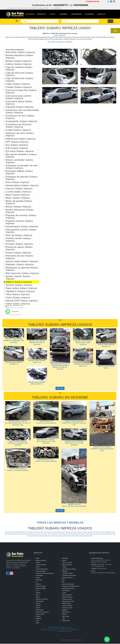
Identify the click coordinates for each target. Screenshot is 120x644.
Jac (43, 534)
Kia (57, 534)
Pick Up (38, 604)
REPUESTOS (41, 14)
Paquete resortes (67, 599)
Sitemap (51, 628)
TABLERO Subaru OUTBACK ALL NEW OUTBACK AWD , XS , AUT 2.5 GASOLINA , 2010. (18, 423)
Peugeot (30, 536)
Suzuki (69, 536)
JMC (49, 534)
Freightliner (108, 532)
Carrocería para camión (69, 569)
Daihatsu (68, 532)
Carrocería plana (41, 571)
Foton (103, 532)
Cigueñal (65, 571)
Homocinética (66, 591)
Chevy (45, 532)
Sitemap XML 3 (65, 630)
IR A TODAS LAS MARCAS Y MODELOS (60, 42)
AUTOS (52, 14)
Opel (114, 534)
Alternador (65, 559)
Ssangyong (59, 536)
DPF (63, 580)
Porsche (35, 536)
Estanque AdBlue (41, 589)
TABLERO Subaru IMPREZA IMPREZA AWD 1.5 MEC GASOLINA (83, 343)
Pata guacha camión (68, 602)
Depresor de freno (67, 578)
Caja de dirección (41, 565)
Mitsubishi (105, 534)
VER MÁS (60, 389)
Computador (39, 576)
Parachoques (40, 602)
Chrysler (50, 532)
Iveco (40, 534)
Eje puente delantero (68, 584)
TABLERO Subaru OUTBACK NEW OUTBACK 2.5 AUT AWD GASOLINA (46, 441)
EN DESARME (30, 14)
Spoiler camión (40, 614)
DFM (72, 532)
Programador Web (77, 640)
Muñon (38, 597)
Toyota (77, 536)
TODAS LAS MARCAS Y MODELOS (60, 523)
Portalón (38, 606)
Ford (99, 532)
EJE (63, 582)
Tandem (38, 617)
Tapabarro (39, 619)
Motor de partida (67, 595)
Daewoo (60, 532)
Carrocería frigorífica (42, 569)
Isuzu (36, 534)
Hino (16, 534)
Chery (35, 532)
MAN (80, 534)
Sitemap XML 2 (55, 630)
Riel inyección (66, 612)
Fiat (96, 532)
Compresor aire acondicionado (45, 574)
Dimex (80, 532)
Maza (37, 595)
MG (101, 534)
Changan (31, 532)
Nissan (110, 534)
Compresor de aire (67, 574)
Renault (40, 536)
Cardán (64, 567)
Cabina (38, 563)
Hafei (13, 534)
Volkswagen (82, 536)
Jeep (46, 534)
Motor (37, 559)
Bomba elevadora (41, 561)
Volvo (88, 536)
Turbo (37, 621)
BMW (17, 532)
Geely (113, 532)
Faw (94, 532)
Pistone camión (67, 604)
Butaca (64, 561)
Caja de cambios (67, 563)
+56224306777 (60, 5)
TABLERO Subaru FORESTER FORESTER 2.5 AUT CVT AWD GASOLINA (74, 443)
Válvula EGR (66, 621)
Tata (73, 536)
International (31, 534)
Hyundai (24, 534)
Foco (37, 591)
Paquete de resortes (42, 599)
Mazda (88, 534)
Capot (38, 567)
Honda (20, 534)
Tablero (64, 614)
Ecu (37, 582)
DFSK (76, 532)
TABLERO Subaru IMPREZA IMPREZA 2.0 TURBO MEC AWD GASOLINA (14, 341)
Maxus (84, 534)
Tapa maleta (66, 617)
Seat (54, 536)
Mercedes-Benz (95, 534)
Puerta (38, 608)
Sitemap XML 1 (46, 630)
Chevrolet (40, 532)
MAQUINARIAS (77, 14)
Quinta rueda (40, 610)
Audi (14, 532)
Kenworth (53, 534)
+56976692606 (79, 5)
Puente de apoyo (67, 606)
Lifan (67, 534)
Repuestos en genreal (42, 612)
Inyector (38, 593)
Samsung (45, 536)
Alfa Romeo (9, 532)
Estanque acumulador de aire (71, 586)
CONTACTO (101, 14)
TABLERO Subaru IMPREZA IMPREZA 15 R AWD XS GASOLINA (37, 343)
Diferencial (39, 580)
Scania (51, 536)
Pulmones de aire (67, 608)
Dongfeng (89, 532)
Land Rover (62, 534)
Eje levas (38, 584)
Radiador (65, 610)
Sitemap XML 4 (74, 630)
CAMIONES (63, 14)
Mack (71, 534)
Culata (38, 578)
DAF (64, 532)
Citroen (55, 532)
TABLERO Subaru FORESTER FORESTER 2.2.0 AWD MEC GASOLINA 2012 (74, 423)
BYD (26, 532)
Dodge (84, 532)
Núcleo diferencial (67, 597)
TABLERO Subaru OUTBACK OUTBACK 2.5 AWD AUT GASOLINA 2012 (102, 449)
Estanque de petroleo (68, 589)
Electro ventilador (41, 586)
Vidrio (37, 623)
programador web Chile (65, 631)
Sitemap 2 (63, 628)
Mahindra (75, 534)
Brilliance (22, 532)
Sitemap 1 (56, 628)
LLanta (64, 593)
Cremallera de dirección (69, 576)
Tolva (64, 619)
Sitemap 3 (69, 628)
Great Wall (8, 534)
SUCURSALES (89, 14)
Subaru (65, 536)
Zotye (91, 536)
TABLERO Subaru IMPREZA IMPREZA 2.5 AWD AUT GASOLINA (60, 367)
